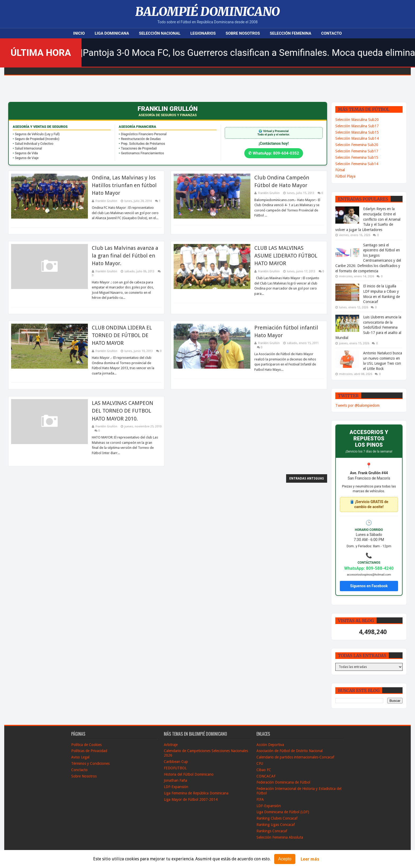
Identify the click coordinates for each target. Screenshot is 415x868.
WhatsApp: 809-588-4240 (369, 568)
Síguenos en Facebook (369, 586)
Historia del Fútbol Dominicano (189, 774)
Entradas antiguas (307, 478)
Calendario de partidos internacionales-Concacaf (295, 757)
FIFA (260, 799)
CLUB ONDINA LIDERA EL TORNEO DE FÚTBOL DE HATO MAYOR (122, 335)
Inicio (79, 33)
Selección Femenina (290, 33)
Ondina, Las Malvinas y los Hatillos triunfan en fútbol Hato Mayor (124, 185)
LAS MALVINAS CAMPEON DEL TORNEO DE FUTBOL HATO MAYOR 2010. (123, 411)
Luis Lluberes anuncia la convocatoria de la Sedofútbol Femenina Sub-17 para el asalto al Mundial (368, 327)
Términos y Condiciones (90, 763)
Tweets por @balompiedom (357, 405)
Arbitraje (171, 745)
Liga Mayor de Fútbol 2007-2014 (191, 799)
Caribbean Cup (176, 762)
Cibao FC (264, 770)
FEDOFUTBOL (175, 768)
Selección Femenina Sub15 (357, 157)
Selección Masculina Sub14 (357, 138)
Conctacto (79, 770)
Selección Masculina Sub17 (357, 126)
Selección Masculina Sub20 (357, 120)
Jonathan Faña (175, 780)
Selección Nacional (160, 33)
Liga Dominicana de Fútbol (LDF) (283, 812)
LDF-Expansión (176, 787)
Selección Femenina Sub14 (357, 164)
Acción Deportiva (270, 745)
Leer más (310, 859)
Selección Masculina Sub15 (357, 132)
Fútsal (340, 170)
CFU (260, 763)
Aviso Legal (80, 757)
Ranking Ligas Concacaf (276, 825)
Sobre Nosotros (243, 33)
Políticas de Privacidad (89, 751)
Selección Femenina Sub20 (357, 145)
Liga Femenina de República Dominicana (196, 793)
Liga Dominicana (112, 33)
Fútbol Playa (345, 176)
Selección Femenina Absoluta (280, 837)
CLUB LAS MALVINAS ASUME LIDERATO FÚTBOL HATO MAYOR (286, 256)
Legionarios (203, 33)
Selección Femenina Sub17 (357, 151)
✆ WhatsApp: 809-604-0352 (274, 153)
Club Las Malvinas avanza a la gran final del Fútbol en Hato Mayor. (125, 256)
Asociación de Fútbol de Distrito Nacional (290, 751)
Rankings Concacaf (272, 831)
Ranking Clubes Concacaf (277, 818)
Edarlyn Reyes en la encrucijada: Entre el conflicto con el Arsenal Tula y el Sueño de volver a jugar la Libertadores (368, 219)
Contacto (331, 33)
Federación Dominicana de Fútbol (283, 782)
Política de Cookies (86, 745)
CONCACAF (266, 776)
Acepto (285, 859)
